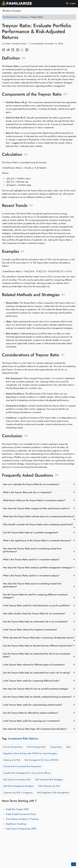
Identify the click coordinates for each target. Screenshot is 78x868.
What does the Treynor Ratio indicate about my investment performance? (39, 516)
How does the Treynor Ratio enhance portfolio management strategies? (38, 568)
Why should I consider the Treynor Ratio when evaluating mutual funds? (38, 524)
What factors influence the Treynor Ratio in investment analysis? (34, 500)
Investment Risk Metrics (23, 738)
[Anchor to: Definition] (23, 58)
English (72, 4)
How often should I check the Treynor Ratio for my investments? (34, 614)
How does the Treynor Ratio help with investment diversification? (35, 729)
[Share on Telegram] (28, 49)
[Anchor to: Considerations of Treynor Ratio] (63, 355)
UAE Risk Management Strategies (18, 786)
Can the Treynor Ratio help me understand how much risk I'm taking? (37, 673)
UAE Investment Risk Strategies (49, 779)
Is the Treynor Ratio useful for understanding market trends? (33, 705)
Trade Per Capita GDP (17, 809)
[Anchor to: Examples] (23, 251)
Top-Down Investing (16, 824)
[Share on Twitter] (9, 49)
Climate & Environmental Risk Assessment (22, 766)
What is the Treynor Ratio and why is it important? (27, 492)
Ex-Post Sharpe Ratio (36, 747)
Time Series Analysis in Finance (22, 819)
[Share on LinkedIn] (14, 49)
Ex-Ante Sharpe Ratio (13, 747)
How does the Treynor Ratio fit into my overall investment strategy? (36, 689)
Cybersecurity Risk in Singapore (18, 792)
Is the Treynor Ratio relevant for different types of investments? (34, 665)
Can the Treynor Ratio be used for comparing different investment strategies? (35, 596)
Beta (69, 747)
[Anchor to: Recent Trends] (31, 205)
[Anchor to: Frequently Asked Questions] (57, 475)
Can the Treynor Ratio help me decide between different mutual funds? (38, 646)
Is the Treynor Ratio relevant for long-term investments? (30, 630)
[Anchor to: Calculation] (26, 154)
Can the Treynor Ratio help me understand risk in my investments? (35, 622)
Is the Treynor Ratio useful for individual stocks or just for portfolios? (37, 606)
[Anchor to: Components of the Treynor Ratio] (65, 94)
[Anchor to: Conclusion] (26, 436)
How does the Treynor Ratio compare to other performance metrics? (36, 508)
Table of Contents (12, 11)
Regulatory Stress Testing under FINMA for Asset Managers (30, 753)
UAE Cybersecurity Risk (49, 786)
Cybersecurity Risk (12, 760)
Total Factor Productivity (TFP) (21, 829)
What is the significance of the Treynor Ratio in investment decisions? (37, 541)
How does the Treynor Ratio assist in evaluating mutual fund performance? (32, 550)
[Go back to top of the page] (74, 864)
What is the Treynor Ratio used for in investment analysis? (31, 560)
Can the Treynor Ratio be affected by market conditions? (31, 713)
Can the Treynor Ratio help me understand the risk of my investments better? (37, 655)
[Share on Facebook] (4, 49)
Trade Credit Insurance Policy (21, 814)
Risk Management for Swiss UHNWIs (42, 760)
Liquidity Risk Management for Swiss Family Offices (27, 773)
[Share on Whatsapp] (23, 49)
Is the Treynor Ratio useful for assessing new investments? (32, 721)
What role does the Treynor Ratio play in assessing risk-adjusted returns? (39, 638)
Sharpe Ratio (56, 747)
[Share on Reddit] (18, 49)
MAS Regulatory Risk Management (53, 792)
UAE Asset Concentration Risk (17, 779)
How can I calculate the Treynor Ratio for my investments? (31, 484)
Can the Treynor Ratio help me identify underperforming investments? (37, 697)
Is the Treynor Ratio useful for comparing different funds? (31, 681)
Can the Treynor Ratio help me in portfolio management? (31, 533)
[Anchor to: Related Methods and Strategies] (63, 295)
